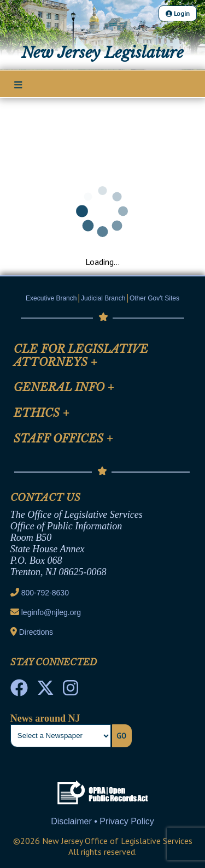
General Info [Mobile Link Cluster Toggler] (64, 387)
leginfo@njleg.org (51, 612)
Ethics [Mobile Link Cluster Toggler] (42, 413)
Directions (36, 632)
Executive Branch (51, 298)
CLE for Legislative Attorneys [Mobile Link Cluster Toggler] (81, 356)
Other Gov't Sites (154, 298)
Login (178, 13)
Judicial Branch (103, 298)
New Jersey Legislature (102, 52)
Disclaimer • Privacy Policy (102, 821)
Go (121, 736)
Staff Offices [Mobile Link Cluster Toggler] (63, 439)
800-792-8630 (45, 593)
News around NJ (45, 718)
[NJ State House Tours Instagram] (71, 691)
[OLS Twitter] (45, 691)
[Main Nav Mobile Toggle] (18, 85)
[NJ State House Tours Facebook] (19, 691)
